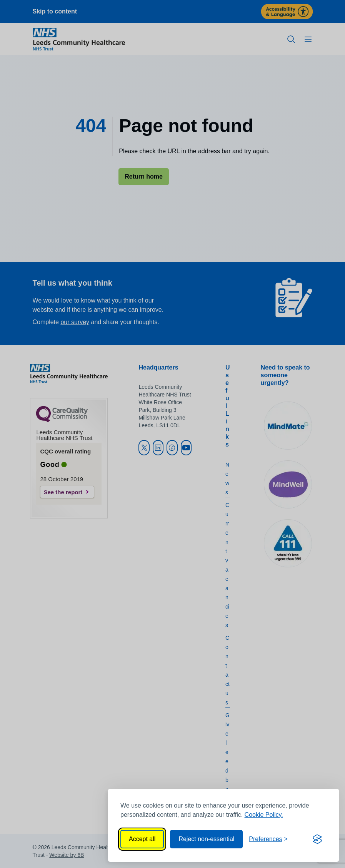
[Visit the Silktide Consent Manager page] (317, 839)
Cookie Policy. (264, 815)
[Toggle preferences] (268, 839)
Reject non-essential (206, 839)
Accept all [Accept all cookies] (142, 839)
